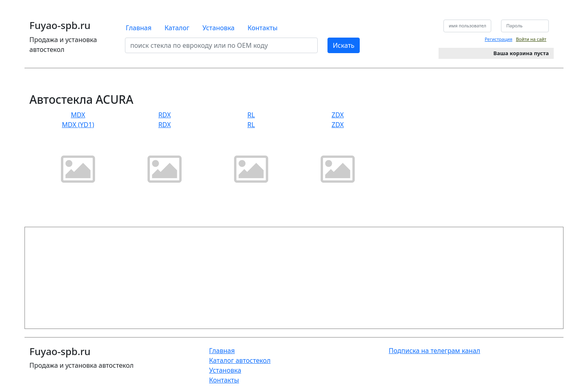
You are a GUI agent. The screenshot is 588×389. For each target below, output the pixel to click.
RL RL (251, 153)
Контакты (262, 28)
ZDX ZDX (338, 153)
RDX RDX (165, 153)
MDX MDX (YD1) (78, 153)
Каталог (177, 28)
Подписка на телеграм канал (434, 351)
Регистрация (499, 39)
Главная (139, 28)
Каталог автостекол (240, 360)
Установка (219, 28)
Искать (344, 45)
